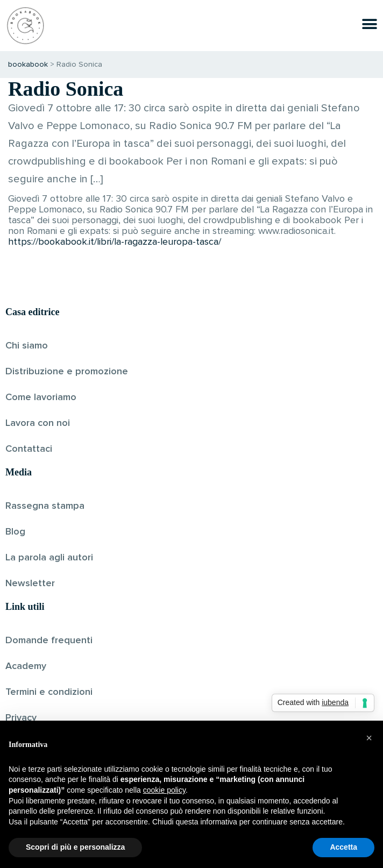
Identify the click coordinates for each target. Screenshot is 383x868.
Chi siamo (27, 346)
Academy (26, 666)
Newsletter (30, 584)
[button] (369, 738)
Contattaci (29, 449)
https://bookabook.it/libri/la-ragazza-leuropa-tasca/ (115, 242)
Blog (15, 532)
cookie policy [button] (164, 790)
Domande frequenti (49, 641)
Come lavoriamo (41, 397)
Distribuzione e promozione (67, 372)
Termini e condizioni (49, 692)
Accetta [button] (343, 847)
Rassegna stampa (45, 506)
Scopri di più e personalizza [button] (75, 847)
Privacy (21, 718)
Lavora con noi (38, 423)
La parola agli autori (49, 558)
